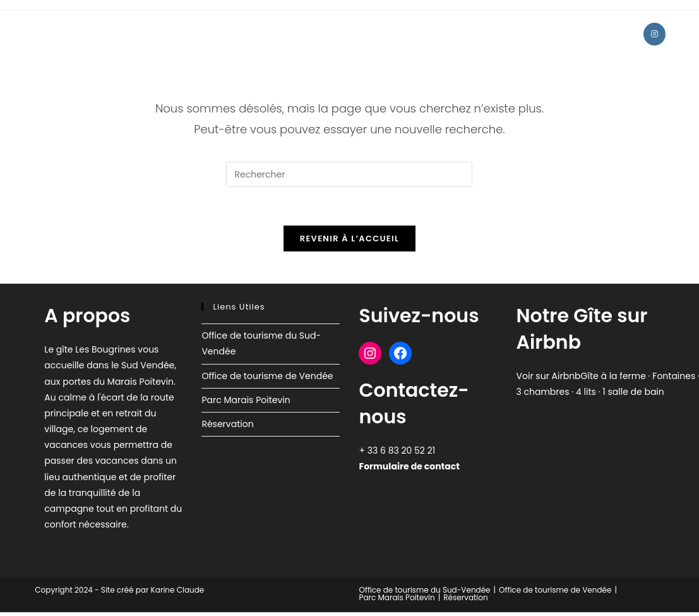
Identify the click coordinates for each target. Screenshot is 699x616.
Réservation (227, 424)
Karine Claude (176, 590)
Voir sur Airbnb (549, 376)
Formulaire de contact (409, 466)
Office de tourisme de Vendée (267, 376)
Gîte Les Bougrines (101, 33)
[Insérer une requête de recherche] (349, 174)
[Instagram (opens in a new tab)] (654, 34)
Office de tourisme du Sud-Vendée (425, 590)
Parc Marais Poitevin (246, 400)
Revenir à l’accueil (349, 239)
